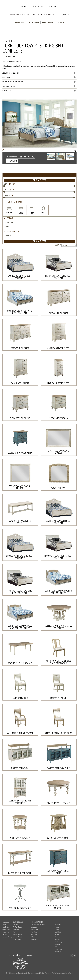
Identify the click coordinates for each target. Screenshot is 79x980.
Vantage (58, 944)
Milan (57, 934)
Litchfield (58, 932)
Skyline (57, 939)
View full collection (12, 61)
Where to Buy (31, 15)
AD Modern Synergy (38, 924)
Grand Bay (58, 924)
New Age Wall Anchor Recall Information (17, 937)
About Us (40, 15)
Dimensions (39, 77)
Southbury (58, 942)
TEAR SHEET (12, 157)
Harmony (58, 927)
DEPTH (6, 196)
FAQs (15, 932)
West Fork (58, 949)
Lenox (57, 929)
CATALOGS (12, 161)
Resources (48, 15)
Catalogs (6, 922)
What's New (48, 22)
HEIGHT (6, 190)
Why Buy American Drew (18, 15)
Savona (57, 937)
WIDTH (6, 184)
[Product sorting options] (69, 245)
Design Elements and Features (39, 82)
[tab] (39, 202)
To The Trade (57, 15)
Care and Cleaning (39, 86)
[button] (14, 202)
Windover (58, 952)
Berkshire (35, 929)
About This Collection (39, 73)
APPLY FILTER (40, 180)
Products (20, 22)
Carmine (34, 934)
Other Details (39, 91)
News (4, 924)
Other (7, 226)
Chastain (34, 937)
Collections (33, 22)
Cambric (34, 932)
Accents (60, 22)
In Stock (8, 236)
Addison (34, 927)
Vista (57, 947)
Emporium (35, 939)
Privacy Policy (7, 937)
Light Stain (9, 222)
